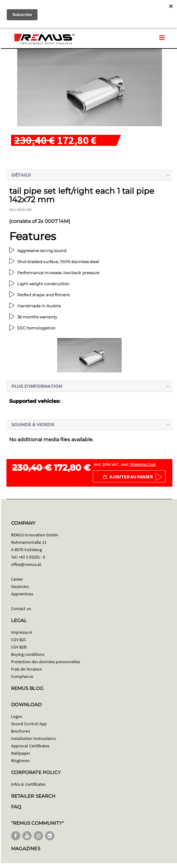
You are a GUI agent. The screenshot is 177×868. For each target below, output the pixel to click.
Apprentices (22, 594)
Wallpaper (21, 753)
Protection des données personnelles (46, 662)
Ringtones (20, 761)
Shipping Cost (143, 464)
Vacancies (20, 586)
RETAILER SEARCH (33, 796)
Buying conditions (28, 654)
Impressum (22, 632)
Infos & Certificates (28, 784)
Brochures (21, 731)
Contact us (21, 609)
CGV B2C (19, 640)
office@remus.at (26, 564)
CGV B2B (19, 647)
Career (17, 579)
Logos (17, 716)
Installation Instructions (33, 738)
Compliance (22, 676)
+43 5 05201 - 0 (32, 557)
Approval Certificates (30, 746)
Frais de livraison (27, 669)
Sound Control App (29, 724)
